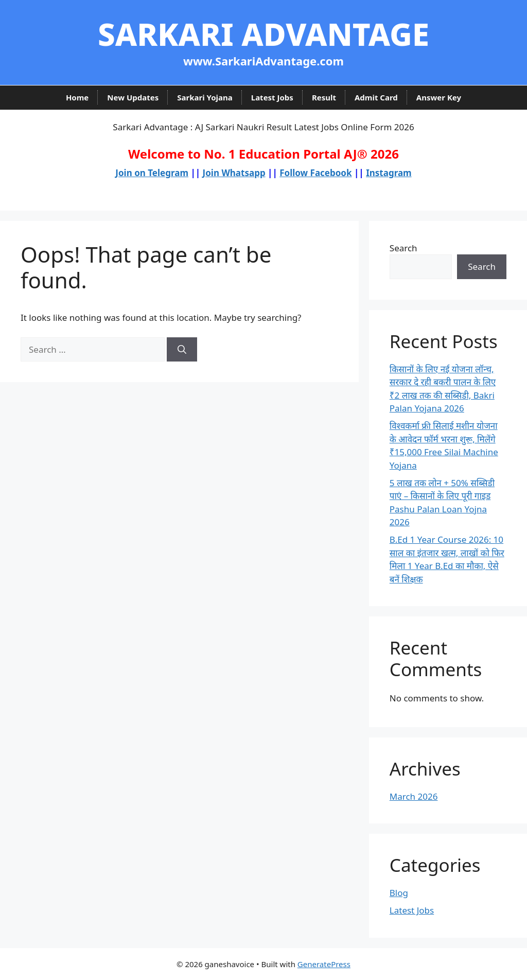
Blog (399, 893)
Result (324, 97)
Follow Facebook (315, 173)
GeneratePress (324, 964)
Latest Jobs (272, 97)
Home (77, 97)
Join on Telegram (152, 173)
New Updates (133, 97)
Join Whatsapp (234, 173)
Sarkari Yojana (205, 97)
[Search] (182, 350)
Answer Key (439, 97)
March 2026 (414, 796)
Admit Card (376, 97)
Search (403, 248)
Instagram (389, 173)
